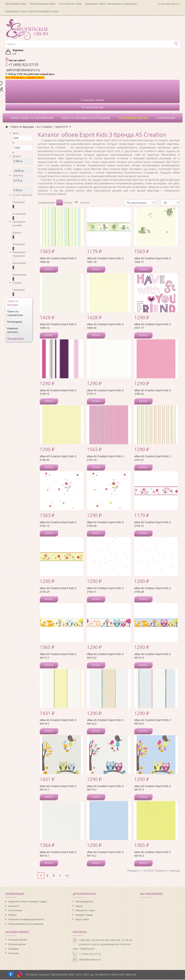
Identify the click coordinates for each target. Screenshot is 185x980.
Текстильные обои (70, 4)
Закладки (13, 949)
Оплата (12, 915)
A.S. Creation (45, 127)
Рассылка (13, 954)
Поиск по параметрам (15, 313)
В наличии (19, 214)
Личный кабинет (18, 940)
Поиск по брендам (22, 127)
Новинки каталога (13, 330)
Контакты (14, 906)
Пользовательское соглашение (26, 924)
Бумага (17, 232)
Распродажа (15, 322)
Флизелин (19, 244)
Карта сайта (82, 920)
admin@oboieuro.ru (90, 960)
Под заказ (19, 202)
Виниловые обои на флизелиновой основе (32, 11)
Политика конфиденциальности (26, 920)
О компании (15, 911)
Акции (79, 906)
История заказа (17, 945)
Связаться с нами (85, 911)
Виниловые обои (16, 4)
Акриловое (19, 263)
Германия (19, 290)
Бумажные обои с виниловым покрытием (111, 4)
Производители (84, 902)
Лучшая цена (15, 339)
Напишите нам (93, 107)
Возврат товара (84, 915)
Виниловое (19, 275)
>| (67, 876)
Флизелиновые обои (43, 4)
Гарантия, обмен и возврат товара (28, 902)
